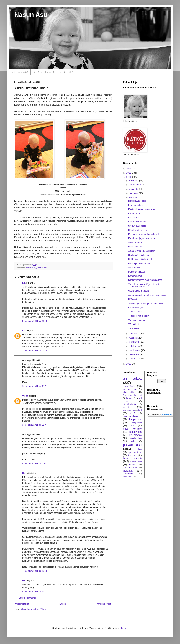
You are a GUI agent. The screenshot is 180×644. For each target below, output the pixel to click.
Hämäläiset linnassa (138, 230)
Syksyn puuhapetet (137, 226)
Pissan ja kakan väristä (139, 263)
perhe (133, 441)
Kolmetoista (134, 218)
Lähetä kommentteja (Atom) (33, 609)
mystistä (133, 426)
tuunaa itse (136, 462)
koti (140, 410)
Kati (24, 331)
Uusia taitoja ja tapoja (139, 291)
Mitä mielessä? (20, 72)
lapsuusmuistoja (131, 416)
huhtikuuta (134, 346)
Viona (25, 396)
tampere (132, 455)
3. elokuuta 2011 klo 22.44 (35, 425)
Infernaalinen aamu (137, 222)
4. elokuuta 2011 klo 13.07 (35, 592)
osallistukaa (136, 438)
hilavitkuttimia (129, 404)
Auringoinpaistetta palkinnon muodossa (147, 295)
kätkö (132, 413)
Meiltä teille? (66, 72)
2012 (129, 173)
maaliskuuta (135, 350)
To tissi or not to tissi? (139, 316)
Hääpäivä (133, 299)
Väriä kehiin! (134, 328)
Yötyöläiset (134, 324)
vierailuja (128, 471)
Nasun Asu (31, 15)
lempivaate (135, 419)
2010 (129, 364)
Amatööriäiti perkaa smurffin (142, 251)
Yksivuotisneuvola (137, 320)
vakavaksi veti (130, 468)
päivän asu (42, 268)
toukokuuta (134, 342)
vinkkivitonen (129, 474)
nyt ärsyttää (135, 435)
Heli (24, 473)
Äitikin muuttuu (135, 243)
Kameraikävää (135, 276)
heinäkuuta (134, 334)
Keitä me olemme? (44, 72)
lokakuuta (134, 189)
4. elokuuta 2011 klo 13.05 (35, 571)
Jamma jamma (135, 312)
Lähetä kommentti (27, 598)
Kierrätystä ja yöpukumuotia (142, 238)
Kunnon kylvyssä (136, 308)
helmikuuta (134, 354)
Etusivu (63, 604)
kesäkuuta (134, 338)
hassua (130, 398)
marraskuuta (135, 185)
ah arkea (132, 379)
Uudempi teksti (22, 604)
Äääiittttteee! (134, 268)
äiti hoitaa (128, 477)
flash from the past (132, 395)
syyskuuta (134, 193)
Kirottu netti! (134, 213)
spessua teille (135, 452)
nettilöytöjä (136, 432)
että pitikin (129, 392)
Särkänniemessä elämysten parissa (145, 280)
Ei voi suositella (136, 205)
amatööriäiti (130, 386)
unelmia (132, 465)
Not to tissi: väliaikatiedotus (141, 259)
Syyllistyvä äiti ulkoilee (139, 255)
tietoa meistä (132, 458)
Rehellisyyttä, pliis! (137, 201)
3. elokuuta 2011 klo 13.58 (35, 321)
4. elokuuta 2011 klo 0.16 (34, 464)
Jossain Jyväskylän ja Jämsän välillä (146, 303)
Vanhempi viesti (104, 604)
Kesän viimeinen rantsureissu (142, 209)
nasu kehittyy (31, 268)
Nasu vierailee (135, 247)
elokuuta (133, 197)
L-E (24, 283)
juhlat (126, 407)
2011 (129, 177)
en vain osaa (130, 389)
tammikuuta (135, 359)
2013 (129, 169)
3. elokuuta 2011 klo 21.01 (35, 386)
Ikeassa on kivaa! (137, 272)
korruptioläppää (129, 410)
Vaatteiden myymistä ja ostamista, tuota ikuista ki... (144, 286)
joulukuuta (134, 181)
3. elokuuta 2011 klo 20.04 (35, 351)
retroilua (138, 449)
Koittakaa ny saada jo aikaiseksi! (144, 234)
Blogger (123, 628)
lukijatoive (137, 423)
